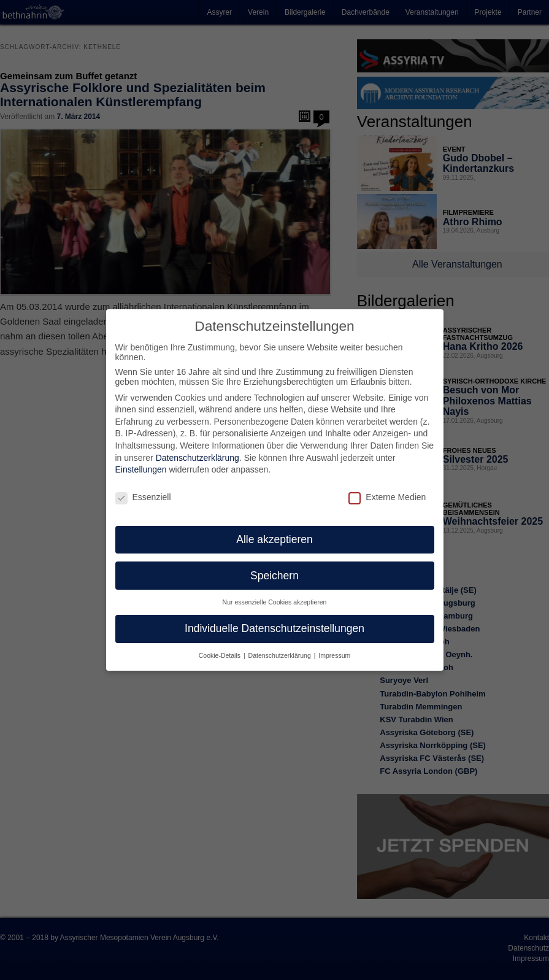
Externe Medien (387, 487)
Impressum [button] (334, 645)
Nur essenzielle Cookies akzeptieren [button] (275, 592)
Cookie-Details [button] (221, 645)
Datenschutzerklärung (198, 447)
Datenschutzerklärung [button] (281, 645)
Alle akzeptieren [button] (274, 529)
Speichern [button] (274, 565)
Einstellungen (141, 459)
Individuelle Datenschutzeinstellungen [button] (274, 618)
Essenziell (143, 487)
